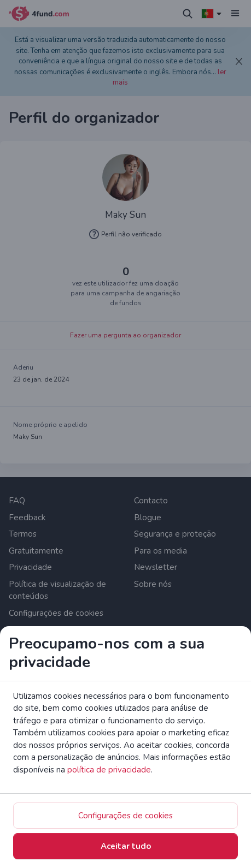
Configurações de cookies (125, 816)
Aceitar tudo (126, 846)
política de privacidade (109, 770)
